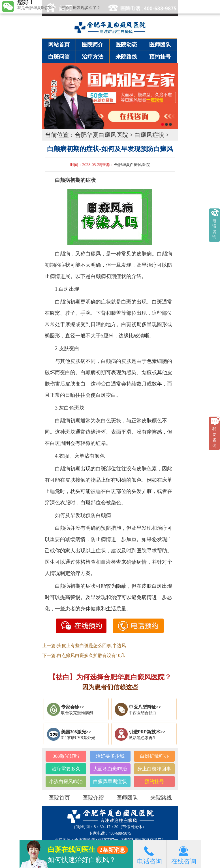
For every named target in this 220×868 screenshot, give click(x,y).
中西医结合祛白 (143, 713)
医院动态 (126, 45)
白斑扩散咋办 (154, 756)
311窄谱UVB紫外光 (78, 738)
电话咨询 (149, 854)
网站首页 (59, 45)
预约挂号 (160, 57)
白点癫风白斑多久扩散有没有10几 (91, 655)
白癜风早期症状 (110, 782)
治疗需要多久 (66, 769)
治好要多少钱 (110, 756)
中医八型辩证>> (145, 707)
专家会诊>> (73, 707)
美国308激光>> (76, 732)
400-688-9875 (120, 833)
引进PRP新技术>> (147, 732)
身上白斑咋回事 (154, 769)
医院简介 (93, 45)
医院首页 (59, 798)
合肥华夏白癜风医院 (102, 135)
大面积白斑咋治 (110, 769)
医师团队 (160, 45)
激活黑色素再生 (143, 738)
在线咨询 (184, 854)
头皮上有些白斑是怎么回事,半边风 (91, 646)
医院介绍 (93, 798)
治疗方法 (93, 57)
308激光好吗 (66, 756)
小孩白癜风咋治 (66, 782)
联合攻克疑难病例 (77, 713)
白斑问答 (59, 57)
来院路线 (126, 57)
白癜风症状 (149, 135)
